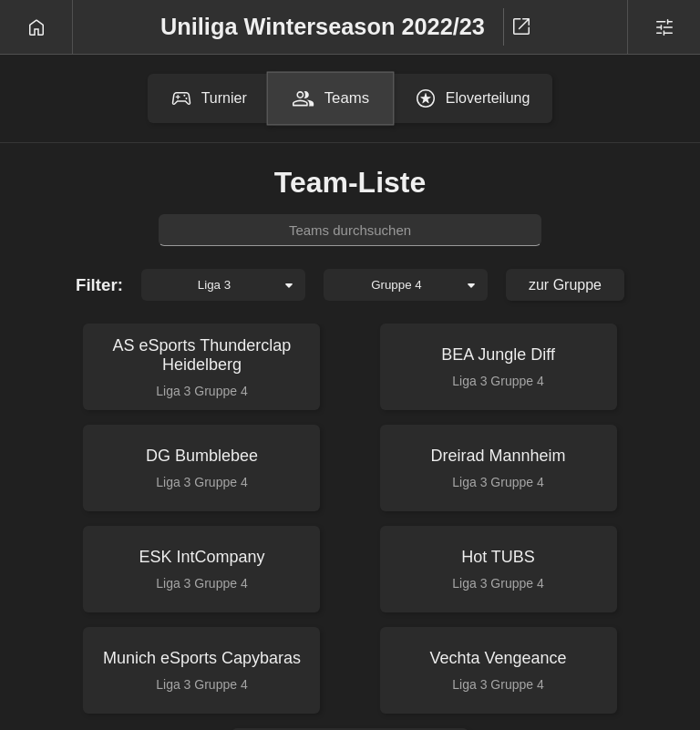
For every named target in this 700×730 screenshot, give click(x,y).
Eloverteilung (473, 98)
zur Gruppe (565, 285)
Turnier (209, 98)
